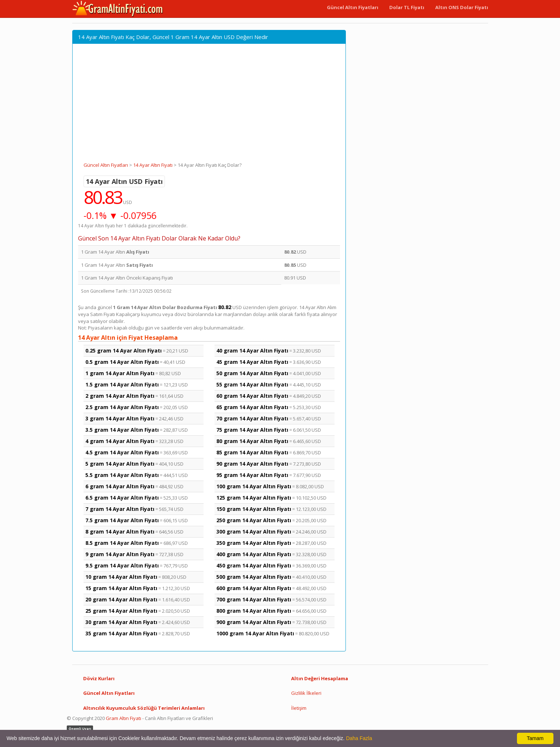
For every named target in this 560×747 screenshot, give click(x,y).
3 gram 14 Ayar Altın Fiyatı (120, 418)
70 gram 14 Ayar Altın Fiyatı (252, 418)
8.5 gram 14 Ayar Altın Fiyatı (122, 543)
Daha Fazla (359, 738)
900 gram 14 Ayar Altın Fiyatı (254, 622)
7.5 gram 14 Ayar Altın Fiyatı (122, 520)
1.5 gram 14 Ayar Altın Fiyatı (122, 384)
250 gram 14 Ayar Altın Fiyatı (254, 520)
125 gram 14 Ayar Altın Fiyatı (254, 498)
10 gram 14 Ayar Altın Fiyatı (121, 577)
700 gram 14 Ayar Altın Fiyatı (254, 599)
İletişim (299, 708)
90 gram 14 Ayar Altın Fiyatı (252, 464)
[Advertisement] (209, 107)
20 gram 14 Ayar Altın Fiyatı (121, 599)
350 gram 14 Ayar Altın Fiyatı (254, 543)
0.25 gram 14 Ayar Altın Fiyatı (123, 351)
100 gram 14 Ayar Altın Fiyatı (254, 486)
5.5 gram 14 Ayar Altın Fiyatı (122, 475)
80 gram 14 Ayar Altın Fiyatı (252, 441)
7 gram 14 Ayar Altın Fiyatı (120, 509)
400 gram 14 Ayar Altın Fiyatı (254, 554)
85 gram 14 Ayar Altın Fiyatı (252, 452)
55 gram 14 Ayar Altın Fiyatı (252, 384)
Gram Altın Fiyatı (123, 718)
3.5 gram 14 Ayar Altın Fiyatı (122, 430)
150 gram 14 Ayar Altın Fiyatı (254, 509)
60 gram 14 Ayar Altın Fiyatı (252, 396)
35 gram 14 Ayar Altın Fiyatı (121, 633)
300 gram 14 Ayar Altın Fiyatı (254, 532)
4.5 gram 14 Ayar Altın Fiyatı (122, 452)
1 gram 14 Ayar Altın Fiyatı (120, 373)
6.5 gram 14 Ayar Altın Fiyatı (122, 498)
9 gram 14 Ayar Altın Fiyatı (120, 554)
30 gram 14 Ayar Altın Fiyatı (121, 622)
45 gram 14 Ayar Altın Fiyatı (252, 362)
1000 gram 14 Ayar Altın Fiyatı (255, 633)
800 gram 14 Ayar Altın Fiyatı (254, 611)
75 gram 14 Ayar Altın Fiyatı (252, 430)
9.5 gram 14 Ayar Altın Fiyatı (122, 565)
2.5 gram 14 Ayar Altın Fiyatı (122, 407)
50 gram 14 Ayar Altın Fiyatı (252, 373)
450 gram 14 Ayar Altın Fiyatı (254, 565)
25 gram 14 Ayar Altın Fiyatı (121, 611)
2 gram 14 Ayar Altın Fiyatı (120, 396)
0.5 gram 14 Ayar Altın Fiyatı (122, 362)
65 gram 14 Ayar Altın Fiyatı (252, 407)
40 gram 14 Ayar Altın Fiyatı (252, 351)
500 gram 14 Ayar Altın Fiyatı (254, 577)
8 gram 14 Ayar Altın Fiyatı (120, 532)
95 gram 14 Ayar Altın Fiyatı (252, 475)
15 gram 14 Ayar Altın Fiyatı (121, 588)
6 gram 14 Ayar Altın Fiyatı (120, 486)
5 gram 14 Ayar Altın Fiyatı (120, 464)
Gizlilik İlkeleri (306, 693)
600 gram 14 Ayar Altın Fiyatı (254, 588)
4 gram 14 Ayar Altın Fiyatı (120, 441)
